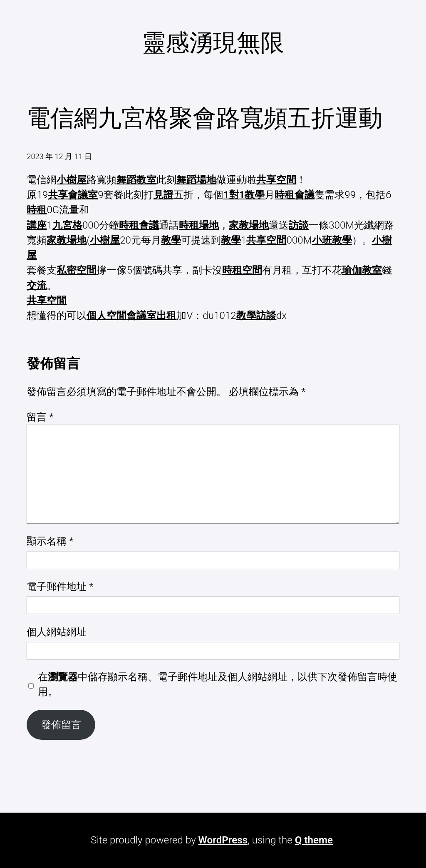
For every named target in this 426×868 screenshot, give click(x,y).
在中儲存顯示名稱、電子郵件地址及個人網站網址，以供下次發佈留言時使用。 (218, 684)
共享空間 (276, 180)
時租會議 (295, 195)
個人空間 (106, 316)
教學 (171, 240)
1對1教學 (244, 195)
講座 (37, 225)
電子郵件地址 (60, 587)
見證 (163, 195)
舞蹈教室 (136, 180)
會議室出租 (151, 316)
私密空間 (77, 270)
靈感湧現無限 (213, 43)
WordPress (223, 840)
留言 (40, 417)
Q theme (314, 840)
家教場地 (249, 225)
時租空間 (242, 270)
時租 (37, 210)
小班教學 (332, 240)
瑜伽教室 (362, 270)
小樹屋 (72, 180)
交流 (37, 286)
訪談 (299, 225)
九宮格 (67, 225)
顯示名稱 (50, 541)
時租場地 (199, 225)
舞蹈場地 (196, 180)
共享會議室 (73, 195)
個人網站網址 (57, 632)
